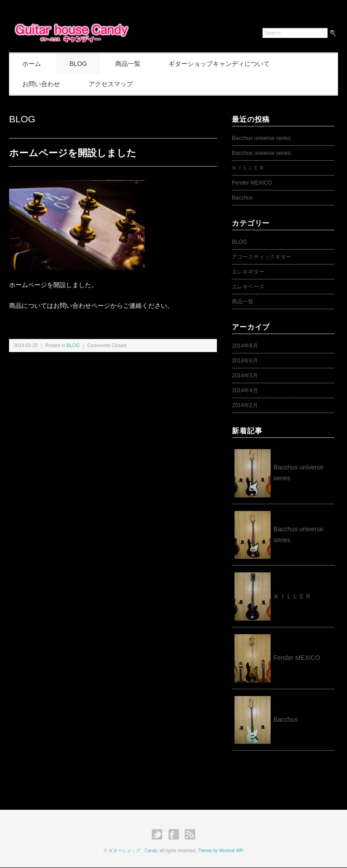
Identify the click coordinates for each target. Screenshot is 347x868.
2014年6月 (245, 361)
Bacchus (242, 198)
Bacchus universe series (261, 138)
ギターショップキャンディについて (222, 64)
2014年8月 (245, 346)
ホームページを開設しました (73, 153)
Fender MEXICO (252, 183)
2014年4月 (245, 390)
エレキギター (248, 272)
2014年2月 (245, 405)
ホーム (32, 64)
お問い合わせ (42, 84)
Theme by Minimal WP (221, 851)
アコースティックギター (262, 257)
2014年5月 (245, 376)
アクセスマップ (112, 84)
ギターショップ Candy (133, 851)
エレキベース (248, 287)
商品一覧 (130, 64)
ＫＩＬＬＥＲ (251, 168)
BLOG (79, 64)
